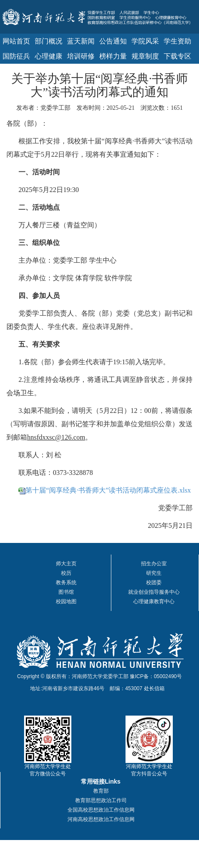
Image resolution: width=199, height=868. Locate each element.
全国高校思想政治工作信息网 (101, 810)
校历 (66, 573)
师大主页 (66, 564)
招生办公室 (154, 564)
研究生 (154, 573)
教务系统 (66, 583)
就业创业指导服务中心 (154, 592)
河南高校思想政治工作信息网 (101, 819)
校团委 (154, 583)
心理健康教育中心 (154, 601)
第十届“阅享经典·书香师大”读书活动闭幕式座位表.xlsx (108, 490)
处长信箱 (154, 688)
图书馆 (66, 592)
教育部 (101, 791)
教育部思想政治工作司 (101, 800)
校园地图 (66, 601)
